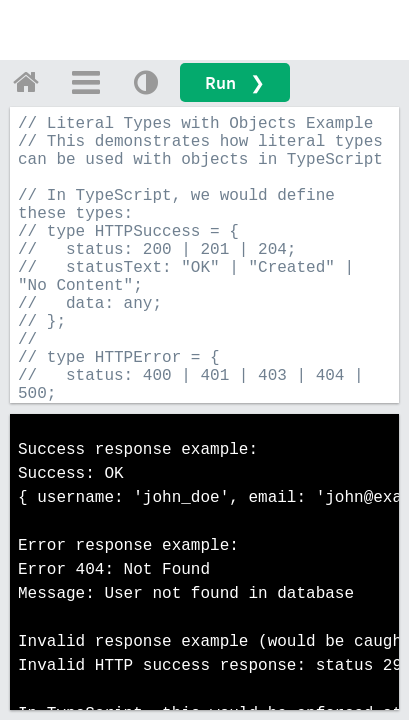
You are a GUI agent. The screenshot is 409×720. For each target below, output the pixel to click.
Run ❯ (235, 82)
